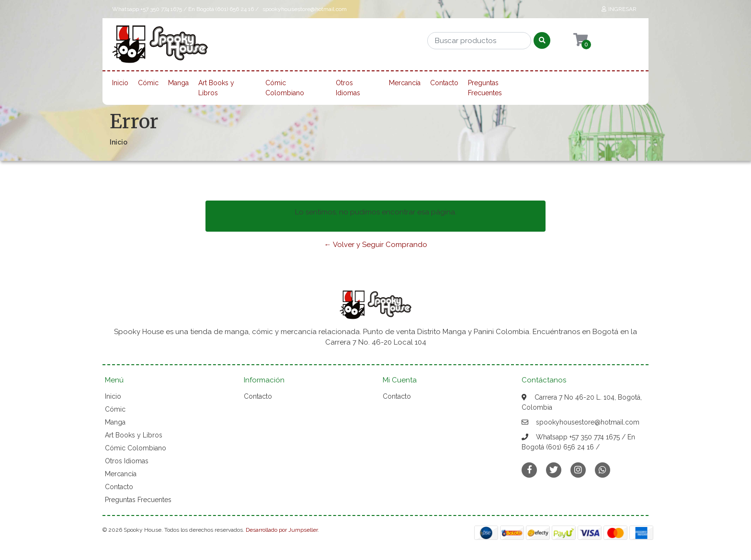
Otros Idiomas (348, 88)
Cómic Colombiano (285, 88)
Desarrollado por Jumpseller (282, 530)
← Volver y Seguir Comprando (376, 245)
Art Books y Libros (216, 88)
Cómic (148, 83)
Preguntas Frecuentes (485, 88)
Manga (178, 83)
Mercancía (405, 83)
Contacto (444, 83)
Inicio (120, 83)
